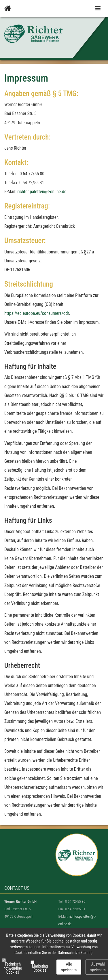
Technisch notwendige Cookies (13, 968)
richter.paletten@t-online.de (42, 192)
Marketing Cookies (40, 968)
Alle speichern (69, 967)
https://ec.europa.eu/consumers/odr (37, 313)
